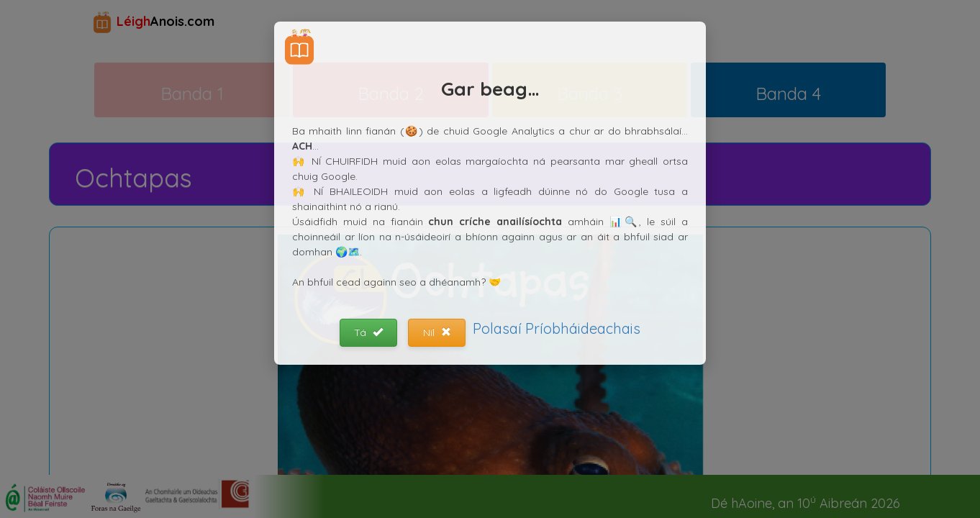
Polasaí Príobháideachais (557, 328)
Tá (368, 332)
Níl (437, 332)
